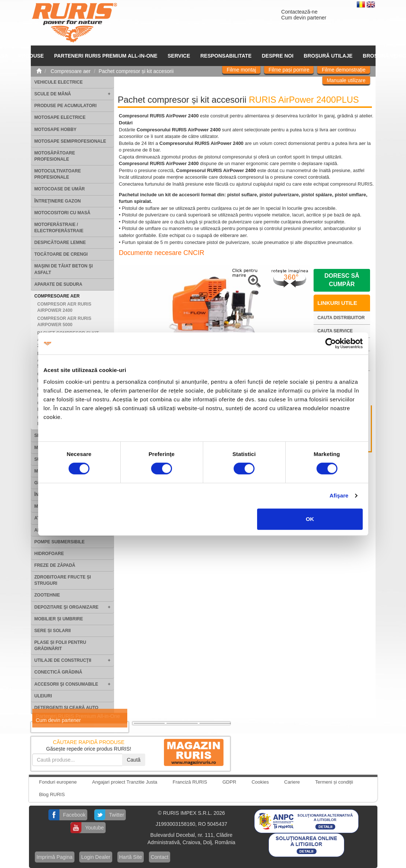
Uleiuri (43, 696)
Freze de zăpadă (55, 565)
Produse (31, 56)
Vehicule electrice (59, 82)
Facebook (74, 815)
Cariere (292, 782)
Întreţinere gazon (58, 201)
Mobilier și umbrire (59, 619)
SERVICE (179, 56)
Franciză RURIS (190, 782)
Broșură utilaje (328, 56)
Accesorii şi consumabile (66, 684)
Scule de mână (53, 94)
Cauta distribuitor (341, 318)
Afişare (339, 495)
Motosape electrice (60, 117)
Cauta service (335, 331)
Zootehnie (47, 595)
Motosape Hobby (56, 130)
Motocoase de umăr (60, 189)
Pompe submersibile (60, 542)
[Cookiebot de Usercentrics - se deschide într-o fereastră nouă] (331, 343)
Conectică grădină (58, 672)
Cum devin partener (304, 18)
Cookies (260, 782)
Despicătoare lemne (60, 242)
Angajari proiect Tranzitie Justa (125, 782)
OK (310, 519)
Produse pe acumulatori (66, 106)
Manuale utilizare (346, 80)
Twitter (116, 815)
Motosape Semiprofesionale (70, 141)
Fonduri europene (58, 782)
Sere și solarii (53, 631)
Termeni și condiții (334, 782)
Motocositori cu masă (63, 213)
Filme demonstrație (343, 70)
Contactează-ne (299, 12)
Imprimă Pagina (55, 857)
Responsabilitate (226, 56)
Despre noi (278, 56)
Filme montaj (241, 70)
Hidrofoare (49, 554)
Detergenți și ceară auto (67, 708)
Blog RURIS (52, 794)
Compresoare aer (57, 296)
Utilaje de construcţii (63, 660)
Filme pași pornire (289, 70)
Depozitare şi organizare (67, 607)
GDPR (230, 782)
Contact (160, 857)
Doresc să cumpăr (342, 280)
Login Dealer (96, 857)
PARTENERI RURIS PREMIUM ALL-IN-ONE (106, 56)
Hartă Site (131, 857)
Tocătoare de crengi (61, 254)
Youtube (94, 828)
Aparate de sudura (58, 284)
